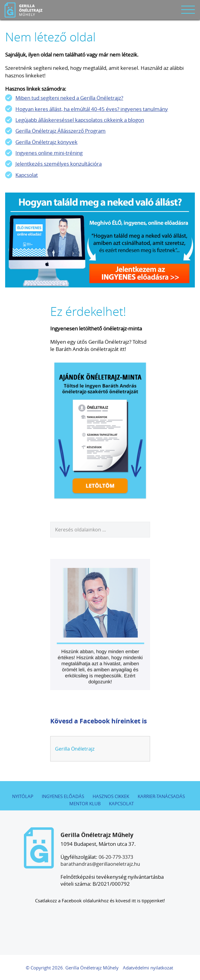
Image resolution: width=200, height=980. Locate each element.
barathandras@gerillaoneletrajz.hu (100, 864)
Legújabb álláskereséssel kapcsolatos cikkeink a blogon (80, 120)
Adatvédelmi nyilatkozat (148, 968)
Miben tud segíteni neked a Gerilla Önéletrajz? (69, 98)
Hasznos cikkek (111, 796)
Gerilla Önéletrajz (75, 749)
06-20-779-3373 (116, 857)
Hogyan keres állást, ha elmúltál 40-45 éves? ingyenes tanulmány (92, 109)
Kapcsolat (27, 175)
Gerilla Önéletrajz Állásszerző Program (61, 131)
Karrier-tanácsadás (161, 796)
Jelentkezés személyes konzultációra (59, 164)
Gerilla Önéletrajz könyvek (46, 142)
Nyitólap (23, 796)
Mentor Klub (85, 804)
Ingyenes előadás (63, 796)
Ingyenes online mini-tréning (49, 153)
